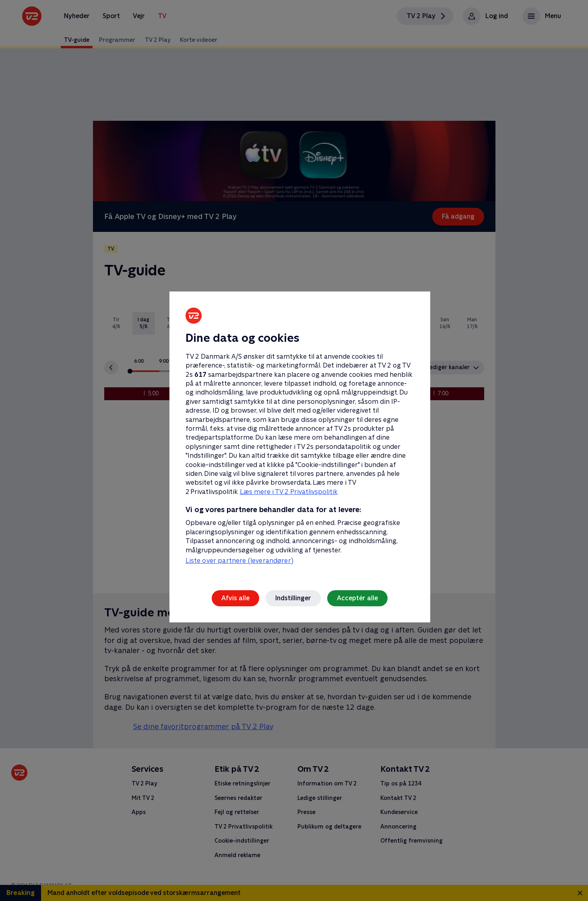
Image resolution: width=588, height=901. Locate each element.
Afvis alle (235, 598)
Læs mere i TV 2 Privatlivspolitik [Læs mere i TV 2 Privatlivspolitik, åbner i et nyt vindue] (289, 492)
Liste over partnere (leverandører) (239, 561)
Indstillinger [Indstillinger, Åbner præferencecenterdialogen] (293, 598)
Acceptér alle (357, 598)
